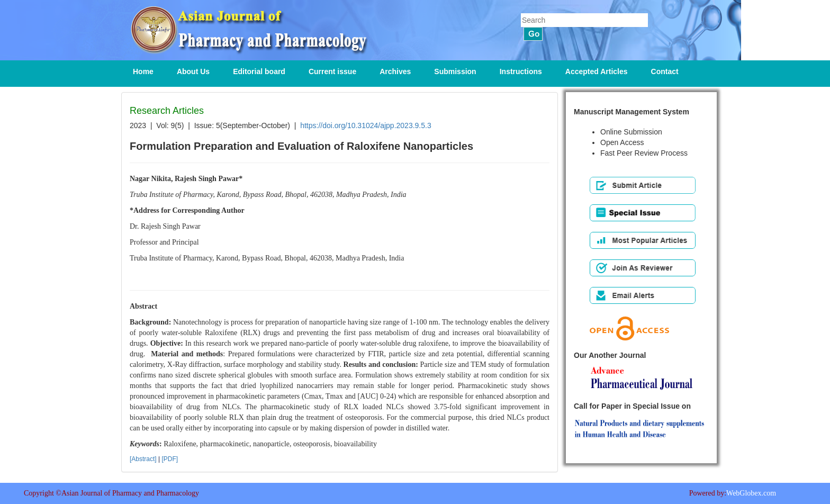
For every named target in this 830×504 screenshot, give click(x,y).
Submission (455, 71)
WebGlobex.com (751, 493)
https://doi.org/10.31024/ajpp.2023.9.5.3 (366, 125)
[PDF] (170, 459)
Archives (395, 71)
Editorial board (259, 71)
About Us (193, 71)
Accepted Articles (597, 71)
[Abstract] (143, 459)
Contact (665, 71)
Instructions (521, 71)
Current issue (332, 71)
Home (143, 71)
